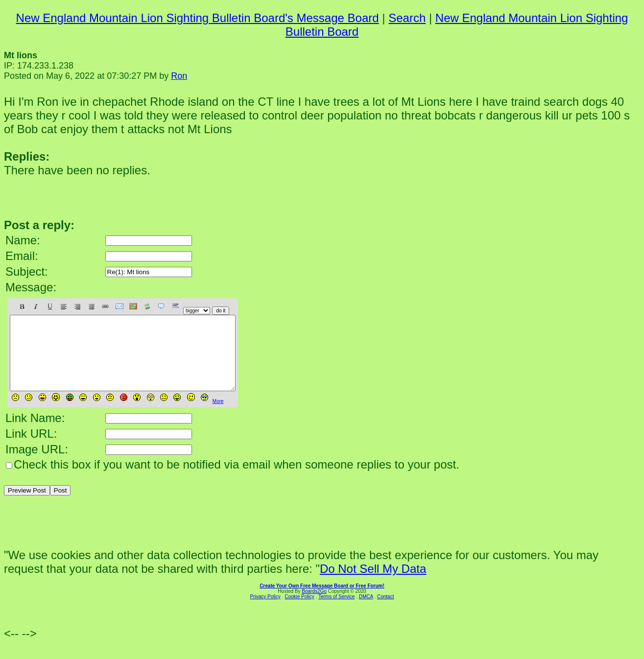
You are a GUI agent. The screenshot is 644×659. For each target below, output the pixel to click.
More (218, 416)
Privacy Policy (265, 611)
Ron (179, 76)
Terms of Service (336, 611)
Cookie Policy (299, 611)
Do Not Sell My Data (373, 583)
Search (407, 18)
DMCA (366, 611)
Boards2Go (314, 606)
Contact (385, 611)
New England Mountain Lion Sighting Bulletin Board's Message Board (198, 18)
